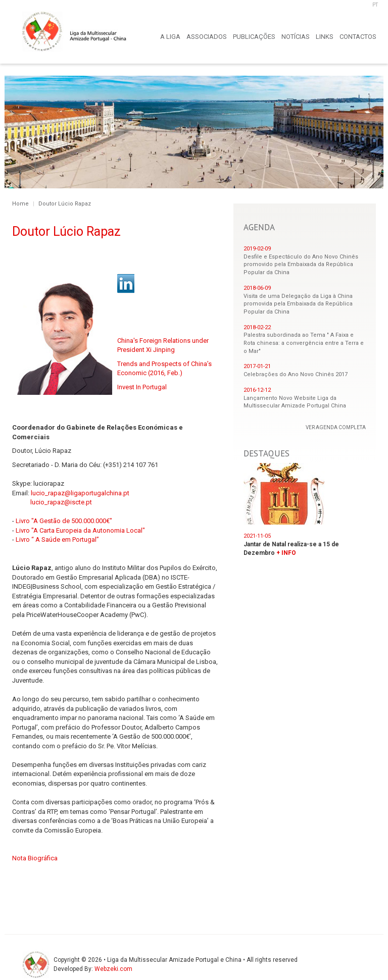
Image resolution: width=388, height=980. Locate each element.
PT (375, 5)
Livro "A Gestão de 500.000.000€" (64, 521)
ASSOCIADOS (207, 37)
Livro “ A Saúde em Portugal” (57, 539)
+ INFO (286, 553)
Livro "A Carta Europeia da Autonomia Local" (80, 530)
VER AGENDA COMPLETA (336, 427)
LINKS (325, 37)
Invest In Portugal (142, 387)
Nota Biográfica (35, 858)
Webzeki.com (113, 969)
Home (20, 204)
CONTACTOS (358, 37)
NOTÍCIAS (296, 37)
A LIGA (170, 37)
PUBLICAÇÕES (254, 37)
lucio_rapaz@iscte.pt (61, 502)
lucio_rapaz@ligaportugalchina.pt (80, 493)
